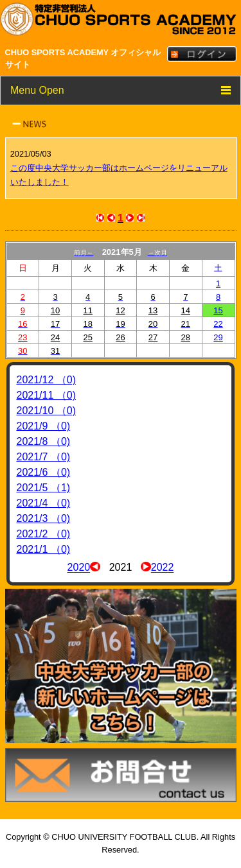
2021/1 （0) (44, 549)
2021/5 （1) (44, 488)
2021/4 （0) (44, 503)
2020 (79, 568)
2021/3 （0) (44, 518)
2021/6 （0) (44, 472)
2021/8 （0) (44, 441)
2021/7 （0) (44, 457)
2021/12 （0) (47, 380)
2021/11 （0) (47, 395)
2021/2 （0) (44, 534)
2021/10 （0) (47, 411)
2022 (163, 568)
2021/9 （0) (44, 426)
